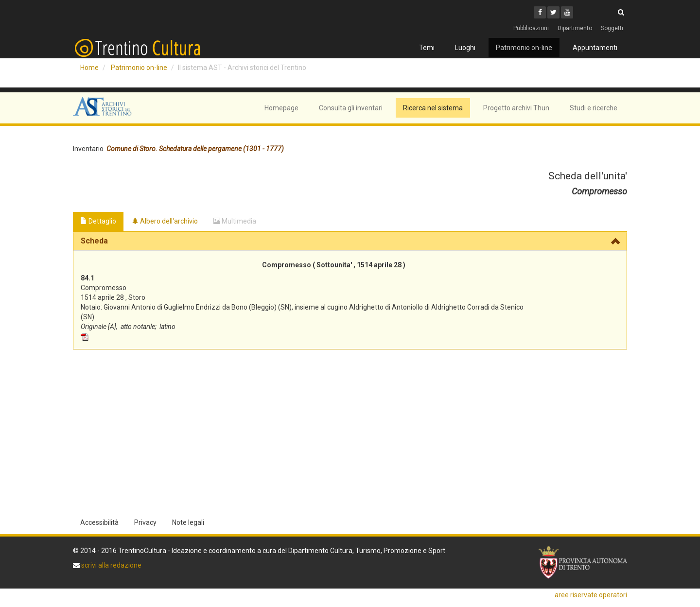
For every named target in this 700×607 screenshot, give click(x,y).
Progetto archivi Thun (516, 108)
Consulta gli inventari (351, 108)
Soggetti (612, 28)
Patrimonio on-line (524, 48)
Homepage (281, 108)
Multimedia (235, 221)
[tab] (350, 241)
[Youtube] (567, 12)
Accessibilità (99, 522)
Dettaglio (98, 221)
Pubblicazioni (531, 28)
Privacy (145, 522)
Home (89, 68)
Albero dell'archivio (165, 221)
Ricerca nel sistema (433, 108)
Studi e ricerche (594, 108)
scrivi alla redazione (111, 565)
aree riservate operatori (591, 595)
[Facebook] (540, 12)
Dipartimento (575, 28)
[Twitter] (553, 12)
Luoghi (465, 48)
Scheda (94, 241)
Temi (427, 48)
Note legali (188, 522)
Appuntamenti (595, 48)
